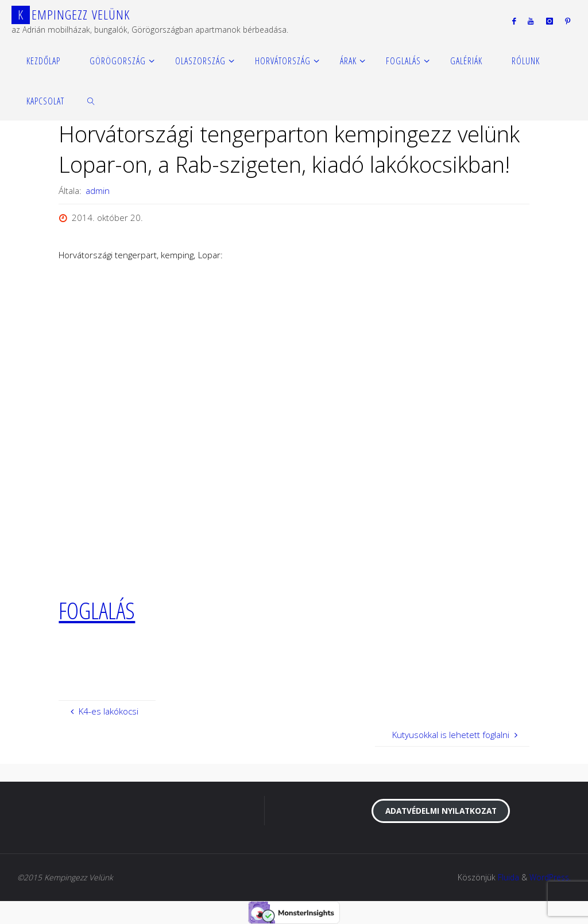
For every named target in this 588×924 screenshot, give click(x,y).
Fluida (508, 877)
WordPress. (550, 877)
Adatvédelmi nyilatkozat (441, 811)
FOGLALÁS (97, 610)
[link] (92, 100)
